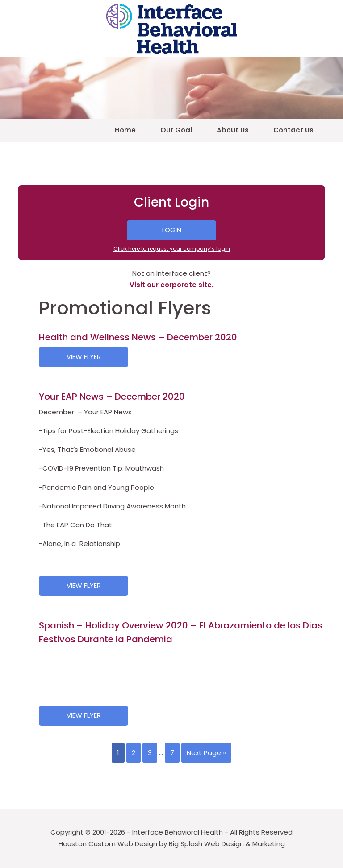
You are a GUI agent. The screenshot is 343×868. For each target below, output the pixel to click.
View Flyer (84, 357)
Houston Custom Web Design (108, 844)
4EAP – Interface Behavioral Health (171, 29)
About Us (233, 130)
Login (172, 230)
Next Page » (206, 753)
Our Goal (176, 130)
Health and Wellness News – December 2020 (138, 337)
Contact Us (293, 130)
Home (125, 130)
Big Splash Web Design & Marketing (227, 844)
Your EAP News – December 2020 (112, 397)
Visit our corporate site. (171, 285)
